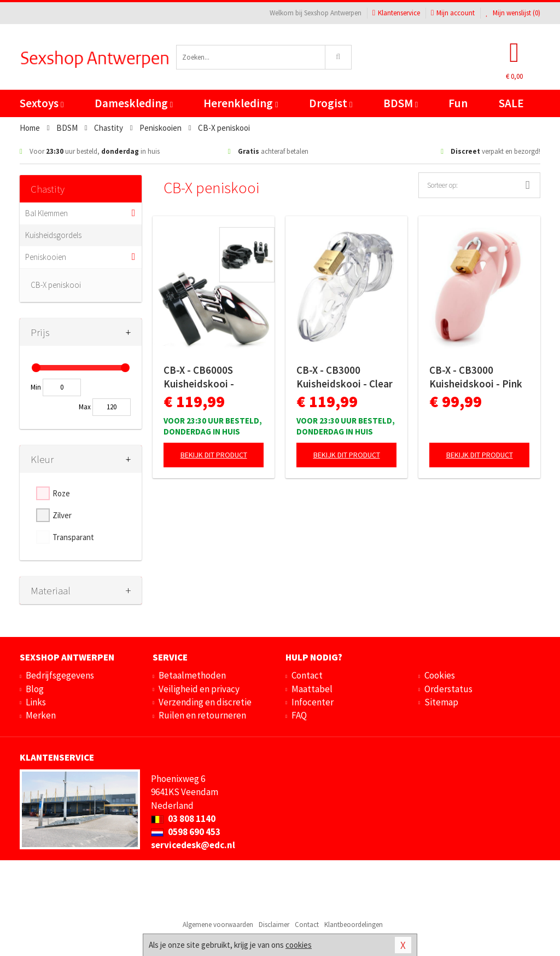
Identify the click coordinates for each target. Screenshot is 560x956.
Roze (61, 493)
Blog (35, 689)
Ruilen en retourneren (202, 715)
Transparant (73, 537)
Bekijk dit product (214, 455)
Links (36, 702)
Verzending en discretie (205, 702)
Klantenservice (396, 13)
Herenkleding (241, 103)
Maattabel (312, 689)
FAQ (299, 715)
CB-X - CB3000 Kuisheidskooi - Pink (476, 377)
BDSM (401, 103)
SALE (511, 103)
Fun (458, 103)
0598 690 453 (186, 832)
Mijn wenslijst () (513, 13)
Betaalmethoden (192, 675)
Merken (41, 715)
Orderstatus (448, 689)
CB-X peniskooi (56, 285)
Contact (307, 675)
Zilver (62, 515)
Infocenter (313, 702)
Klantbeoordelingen (354, 925)
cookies (299, 945)
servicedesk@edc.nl (193, 845)
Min (36, 387)
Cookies (440, 675)
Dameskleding (134, 103)
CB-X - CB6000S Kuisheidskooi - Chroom (199, 377)
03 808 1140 (183, 819)
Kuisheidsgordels (53, 235)
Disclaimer (274, 925)
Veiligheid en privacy (199, 689)
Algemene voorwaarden (218, 925)
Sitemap (441, 702)
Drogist (331, 103)
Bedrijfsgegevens (60, 675)
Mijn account (453, 13)
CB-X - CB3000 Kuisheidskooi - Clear (345, 377)
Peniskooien (46, 257)
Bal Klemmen (46, 213)
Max (85, 407)
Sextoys (42, 103)
